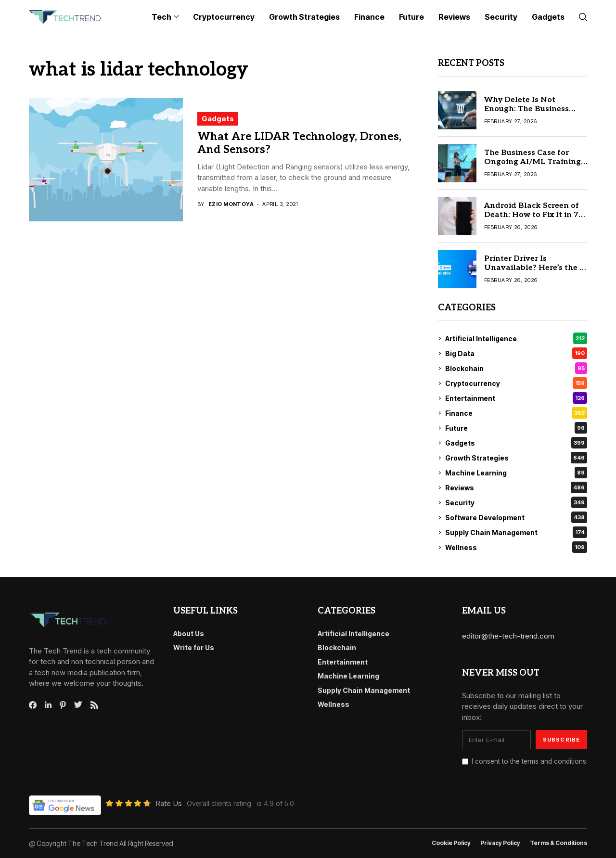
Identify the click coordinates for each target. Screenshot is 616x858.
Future (516, 428)
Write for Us (194, 647)
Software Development (516, 517)
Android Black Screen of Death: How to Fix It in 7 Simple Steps (532, 215)
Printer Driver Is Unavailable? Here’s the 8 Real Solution (534, 268)
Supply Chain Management (516, 532)
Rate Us (169, 803)
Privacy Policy (500, 843)
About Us (189, 634)
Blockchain (516, 368)
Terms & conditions (558, 843)
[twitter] (78, 705)
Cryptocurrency (516, 383)
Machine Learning (516, 473)
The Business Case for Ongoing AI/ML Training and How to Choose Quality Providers (533, 167)
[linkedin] (48, 705)
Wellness (516, 547)
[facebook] (33, 705)
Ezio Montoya (231, 204)
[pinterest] (63, 705)
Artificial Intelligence (516, 338)
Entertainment (516, 398)
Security (516, 502)
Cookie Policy (451, 843)
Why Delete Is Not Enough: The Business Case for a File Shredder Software (531, 114)
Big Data (516, 353)
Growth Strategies (516, 458)
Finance (516, 413)
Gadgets (218, 119)
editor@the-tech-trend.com (508, 636)
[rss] (94, 705)
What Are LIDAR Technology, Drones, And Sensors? (299, 143)
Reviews (516, 487)
